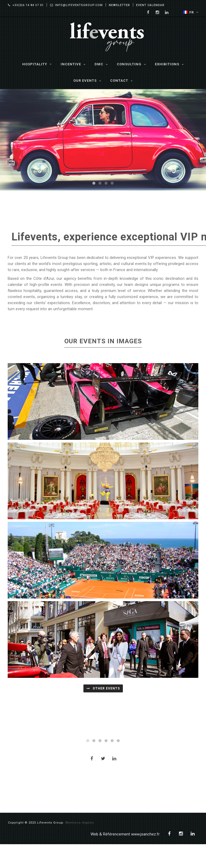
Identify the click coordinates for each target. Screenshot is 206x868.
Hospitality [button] (37, 64)
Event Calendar (150, 5)
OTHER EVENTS (103, 688)
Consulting (131, 64)
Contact (121, 81)
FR (191, 12)
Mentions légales (80, 846)
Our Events (87, 81)
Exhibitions (169, 64)
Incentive (73, 64)
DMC (101, 64)
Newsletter (119, 5)
